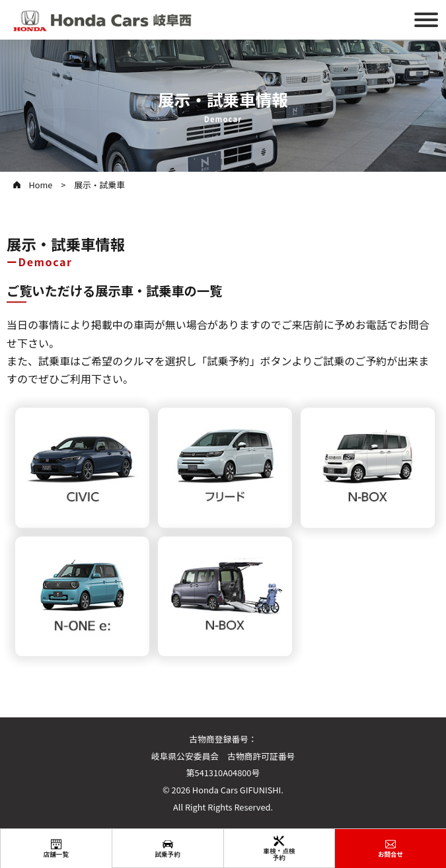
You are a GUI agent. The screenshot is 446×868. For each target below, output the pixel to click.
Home (40, 185)
